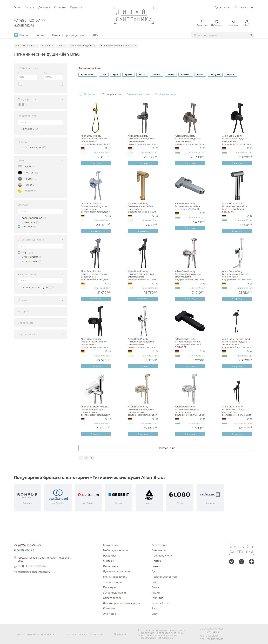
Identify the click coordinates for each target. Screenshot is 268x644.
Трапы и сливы (113, 582)
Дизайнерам (223, 8)
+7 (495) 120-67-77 (29, 21)
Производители (162, 556)
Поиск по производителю (69, 35)
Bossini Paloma (88, 75)
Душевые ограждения (117, 572)
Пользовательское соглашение (84, 634)
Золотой (156, 75)
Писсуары (109, 587)
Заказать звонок (24, 25)
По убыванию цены (166, 94)
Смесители (159, 550)
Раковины (109, 556)
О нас (17, 8)
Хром (115, 75)
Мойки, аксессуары (115, 577)
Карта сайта (122, 634)
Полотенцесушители (165, 577)
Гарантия (76, 8)
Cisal (104, 75)
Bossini (200, 75)
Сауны (156, 587)
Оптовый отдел (245, 8)
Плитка (156, 561)
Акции (41, 35)
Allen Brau (186, 75)
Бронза (129, 75)
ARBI (95, 35)
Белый (142, 75)
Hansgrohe (215, 75)
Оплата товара (112, 598)
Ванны (156, 566)
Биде (155, 582)
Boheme (231, 75)
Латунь (171, 75)
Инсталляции (112, 566)
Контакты (60, 8)
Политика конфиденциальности (34, 634)
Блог (155, 609)
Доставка (44, 8)
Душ (154, 572)
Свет (155, 614)
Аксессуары (159, 545)
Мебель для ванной (115, 550)
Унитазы (108, 561)
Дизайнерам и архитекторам (121, 603)
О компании (111, 545)
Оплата (29, 8)
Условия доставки (115, 593)
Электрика (110, 614)
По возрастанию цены (138, 94)
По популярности (112, 94)
